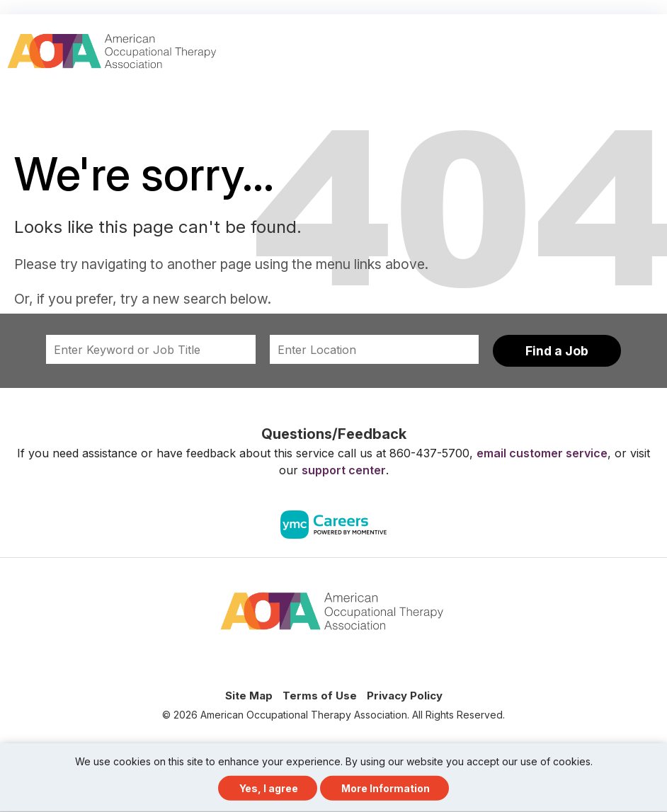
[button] (654, 45)
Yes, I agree (269, 788)
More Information (386, 788)
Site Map (249, 696)
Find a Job (557, 351)
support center (344, 470)
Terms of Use (320, 696)
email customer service (542, 453)
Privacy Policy (405, 696)
